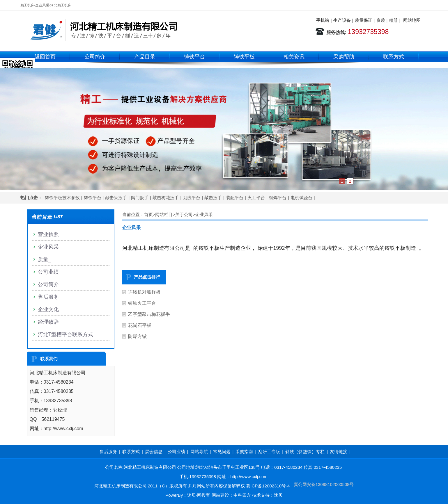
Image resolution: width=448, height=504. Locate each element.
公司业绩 (48, 272)
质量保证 (364, 20)
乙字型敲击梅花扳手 (149, 314)
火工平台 (256, 198)
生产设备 (342, 20)
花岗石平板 (140, 325)
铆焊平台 (278, 198)
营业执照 (48, 234)
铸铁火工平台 (142, 303)
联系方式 (394, 57)
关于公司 (184, 214)
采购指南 (244, 452)
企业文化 (48, 309)
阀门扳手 (140, 198)
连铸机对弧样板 (144, 292)
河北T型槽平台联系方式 (66, 334)
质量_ (45, 259)
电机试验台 (301, 198)
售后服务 (48, 297)
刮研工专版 (269, 452)
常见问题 (222, 452)
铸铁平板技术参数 (62, 198)
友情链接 (339, 452)
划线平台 (192, 198)
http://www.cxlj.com (249, 477)
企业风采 (204, 214)
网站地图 (412, 20)
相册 (393, 20)
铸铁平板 (244, 57)
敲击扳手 (213, 198)
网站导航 (199, 452)
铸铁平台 (194, 57)
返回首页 (45, 57)
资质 (381, 20)
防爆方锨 (137, 336)
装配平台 (235, 198)
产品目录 (145, 57)
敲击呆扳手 (116, 198)
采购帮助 (344, 57)
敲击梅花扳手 (166, 198)
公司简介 (95, 57)
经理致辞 (48, 322)
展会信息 (154, 452)
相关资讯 (294, 57)
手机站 (323, 20)
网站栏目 (164, 214)
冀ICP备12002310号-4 (268, 486)
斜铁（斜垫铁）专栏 (305, 452)
